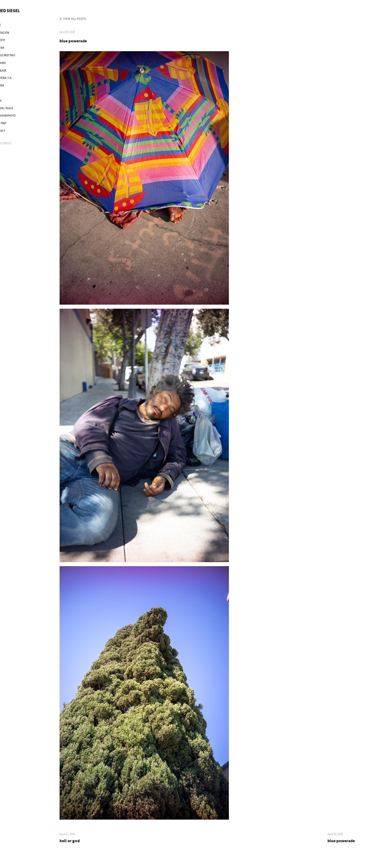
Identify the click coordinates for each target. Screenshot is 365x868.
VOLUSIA (13, 48)
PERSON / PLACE (17, 108)
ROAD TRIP (14, 123)
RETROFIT (13, 40)
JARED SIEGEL (21, 11)
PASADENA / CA (16, 78)
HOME (11, 25)
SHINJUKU (14, 63)
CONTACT (13, 131)
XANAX (12, 101)
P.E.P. (11, 93)
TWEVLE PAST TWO (18, 55)
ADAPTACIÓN (15, 33)
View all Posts (87, 19)
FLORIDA (13, 85)
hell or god (84, 841)
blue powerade (87, 41)
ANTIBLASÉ (14, 70)
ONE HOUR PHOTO (19, 116)
